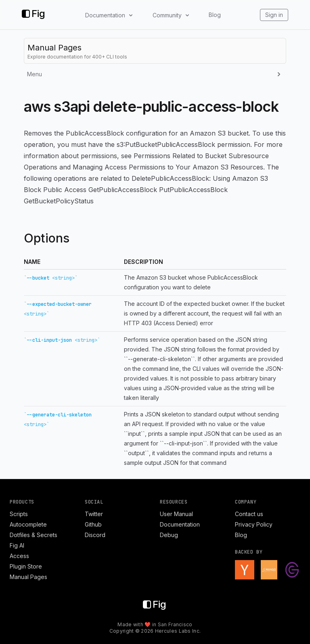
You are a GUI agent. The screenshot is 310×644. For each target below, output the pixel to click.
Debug (169, 535)
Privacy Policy (254, 524)
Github (93, 524)
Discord (95, 535)
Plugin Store (26, 566)
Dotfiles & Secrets (34, 535)
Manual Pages (28, 577)
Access (19, 556)
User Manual (176, 514)
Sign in (274, 15)
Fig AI (17, 545)
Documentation (180, 524)
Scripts (19, 514)
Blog (215, 15)
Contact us (249, 514)
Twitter (94, 514)
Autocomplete (28, 524)
